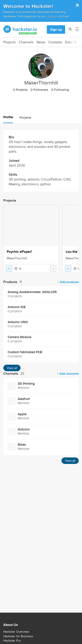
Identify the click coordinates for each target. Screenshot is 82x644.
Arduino (24, 429)
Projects (9, 42)
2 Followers (39, 90)
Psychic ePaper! (19, 252)
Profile (8, 117)
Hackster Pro (12, 641)
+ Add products (68, 282)
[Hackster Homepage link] (20, 30)
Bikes (22, 445)
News (41, 42)
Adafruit (24, 399)
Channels (26, 42)
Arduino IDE (17, 307)
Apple (22, 414)
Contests (55, 42)
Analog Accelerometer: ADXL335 (32, 292)
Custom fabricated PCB (25, 352)
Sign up (56, 30)
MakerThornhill (17, 258)
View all (12, 368)
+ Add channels (68, 374)
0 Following (60, 90)
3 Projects (20, 90)
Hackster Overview (16, 632)
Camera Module (19, 337)
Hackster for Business (18, 636)
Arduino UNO (18, 322)
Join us (52, 16)
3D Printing (26, 384)
